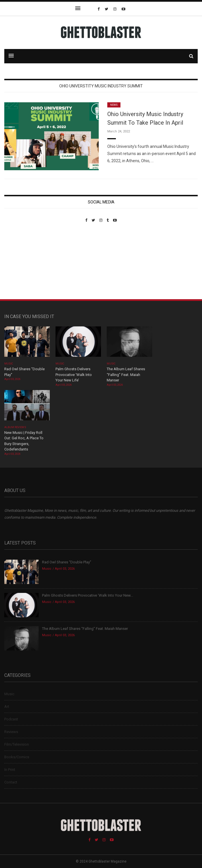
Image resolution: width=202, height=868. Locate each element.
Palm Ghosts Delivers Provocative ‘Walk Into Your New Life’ (74, 375)
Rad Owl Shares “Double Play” (67, 562)
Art (7, 707)
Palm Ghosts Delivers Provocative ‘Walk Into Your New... (88, 595)
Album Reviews (15, 427)
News (114, 105)
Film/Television (17, 744)
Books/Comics (17, 757)
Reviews (11, 732)
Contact (11, 782)
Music (9, 364)
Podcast (11, 719)
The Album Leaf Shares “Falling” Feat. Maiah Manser (126, 375)
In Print (10, 770)
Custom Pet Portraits (21, 262)
